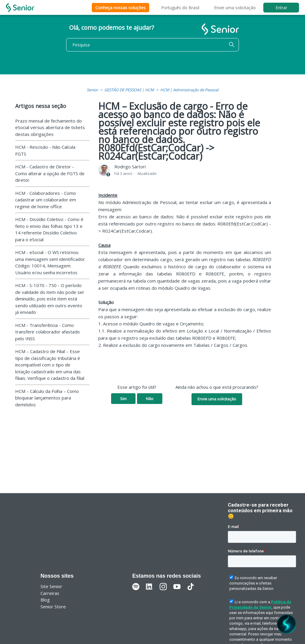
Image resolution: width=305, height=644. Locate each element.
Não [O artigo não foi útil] (150, 399)
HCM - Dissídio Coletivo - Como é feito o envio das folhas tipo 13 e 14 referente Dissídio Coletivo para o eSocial (49, 229)
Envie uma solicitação (235, 8)
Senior (92, 90)
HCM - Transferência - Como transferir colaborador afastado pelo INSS (48, 332)
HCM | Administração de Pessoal (189, 90)
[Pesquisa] (152, 45)
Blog (45, 600)
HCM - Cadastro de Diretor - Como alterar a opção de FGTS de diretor (50, 173)
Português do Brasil (180, 8)
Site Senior (51, 586)
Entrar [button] (281, 8)
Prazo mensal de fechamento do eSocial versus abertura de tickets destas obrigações (50, 127)
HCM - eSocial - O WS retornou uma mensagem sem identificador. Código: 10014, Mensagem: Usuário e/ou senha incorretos (50, 262)
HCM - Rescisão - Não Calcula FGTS (45, 150)
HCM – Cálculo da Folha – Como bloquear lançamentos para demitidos (47, 398)
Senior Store (53, 607)
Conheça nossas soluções (120, 8)
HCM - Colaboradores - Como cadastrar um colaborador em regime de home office (46, 200)
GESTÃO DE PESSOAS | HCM (129, 90)
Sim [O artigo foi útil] (123, 399)
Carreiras (50, 593)
